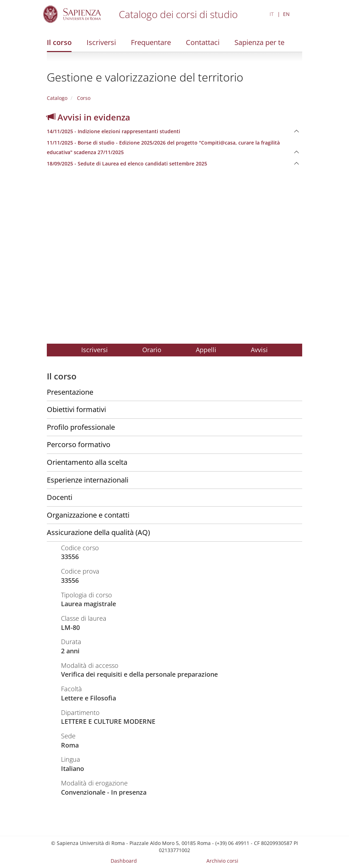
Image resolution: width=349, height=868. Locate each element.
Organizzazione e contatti (88, 515)
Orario (152, 350)
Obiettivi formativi (76, 409)
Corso (83, 98)
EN (286, 14)
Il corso (59, 42)
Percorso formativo (79, 444)
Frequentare (151, 42)
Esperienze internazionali (88, 480)
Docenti (60, 497)
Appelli (206, 350)
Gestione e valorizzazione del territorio (145, 77)
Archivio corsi (222, 861)
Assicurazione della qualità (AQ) (98, 532)
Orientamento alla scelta (87, 462)
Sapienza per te (259, 42)
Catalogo (57, 98)
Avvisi (259, 350)
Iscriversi (101, 42)
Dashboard (124, 861)
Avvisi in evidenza (88, 117)
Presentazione (70, 392)
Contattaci (203, 42)
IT (272, 14)
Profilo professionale (81, 427)
